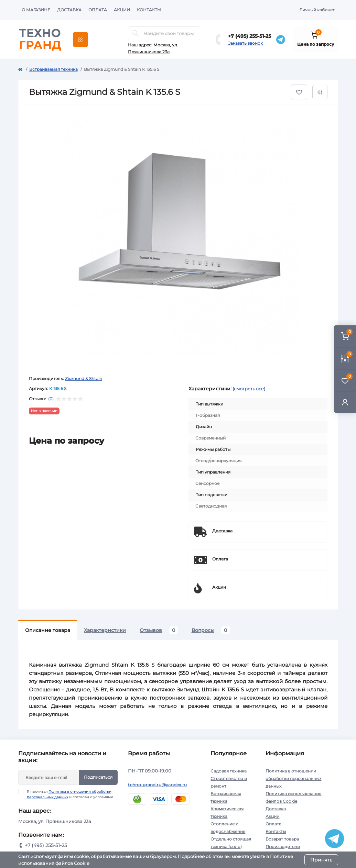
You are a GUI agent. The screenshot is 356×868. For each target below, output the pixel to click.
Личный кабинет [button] (317, 10)
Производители (283, 847)
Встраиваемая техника (53, 69)
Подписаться (98, 777)
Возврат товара (282, 839)
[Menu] (80, 40)
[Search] (136, 33)
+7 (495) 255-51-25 (250, 36)
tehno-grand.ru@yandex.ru (157, 785)
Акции (122, 10)
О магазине (36, 10)
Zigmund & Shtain (84, 379)
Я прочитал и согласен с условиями (70, 794)
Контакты (149, 10)
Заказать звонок (245, 43)
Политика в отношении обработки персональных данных (293, 778)
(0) (51, 399)
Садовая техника (229, 771)
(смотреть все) (249, 389)
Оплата (98, 10)
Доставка (69, 10)
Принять (321, 860)
